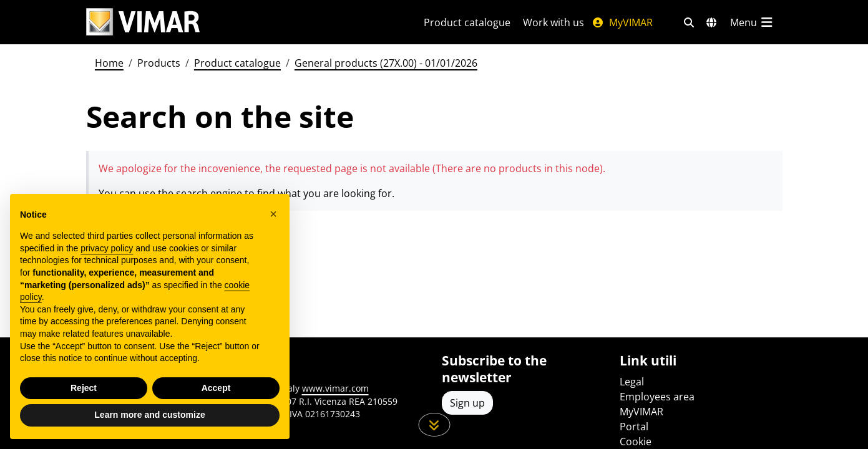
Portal (634, 427)
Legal (632, 382)
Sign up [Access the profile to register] (467, 403)
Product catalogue (467, 22)
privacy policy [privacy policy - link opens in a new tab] (107, 248)
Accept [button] (216, 388)
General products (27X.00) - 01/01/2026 (386, 63)
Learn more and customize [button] (149, 415)
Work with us (553, 22)
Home (109, 63)
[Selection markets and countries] (711, 22)
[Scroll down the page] (434, 425)
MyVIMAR (622, 22)
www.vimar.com (335, 388)
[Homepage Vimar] (143, 22)
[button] (273, 214)
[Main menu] (753, 22)
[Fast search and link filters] (689, 22)
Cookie (636, 442)
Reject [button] (84, 388)
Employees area (657, 397)
